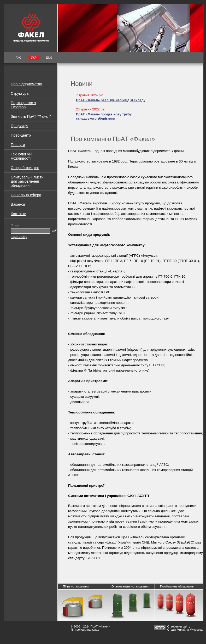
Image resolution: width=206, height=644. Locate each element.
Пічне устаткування (76, 586)
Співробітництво (25, 168)
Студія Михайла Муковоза (185, 630)
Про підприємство (26, 84)
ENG (49, 58)
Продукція (19, 126)
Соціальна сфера (26, 195)
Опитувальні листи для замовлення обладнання (27, 181)
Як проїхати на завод (85, 630)
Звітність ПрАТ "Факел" (31, 116)
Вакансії (18, 204)
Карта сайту (19, 237)
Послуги (18, 145)
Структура (20, 93)
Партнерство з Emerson (23, 105)
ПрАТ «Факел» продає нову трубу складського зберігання (104, 116)
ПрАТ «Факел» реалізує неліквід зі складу (111, 100)
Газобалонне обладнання (177, 586)
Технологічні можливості (21, 156)
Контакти (19, 214)
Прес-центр (21, 135)
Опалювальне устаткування (130, 586)
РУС (18, 58)
